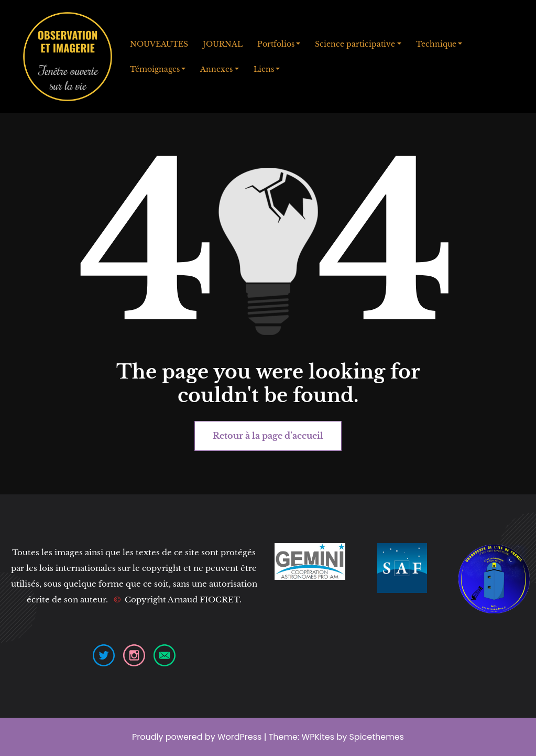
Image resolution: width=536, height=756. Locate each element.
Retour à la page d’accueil (268, 436)
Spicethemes (376, 737)
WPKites (319, 737)
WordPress (240, 737)
